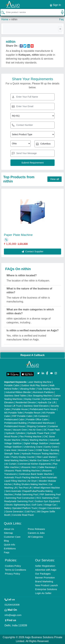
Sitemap (8, 533)
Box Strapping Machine (40, 396)
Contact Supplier (32, 251)
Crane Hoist (10, 450)
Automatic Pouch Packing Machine (22, 477)
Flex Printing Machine (31, 437)
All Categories (35, 537)
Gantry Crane (51, 447)
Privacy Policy (12, 574)
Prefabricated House (15, 426)
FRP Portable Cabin (22, 416)
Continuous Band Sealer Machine (36, 474)
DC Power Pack (52, 430)
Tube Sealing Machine (48, 389)
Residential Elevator (26, 402)
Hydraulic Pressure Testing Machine (40, 454)
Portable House (20, 409)
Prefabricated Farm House (43, 409)
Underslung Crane (33, 447)
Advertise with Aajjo (46, 570)
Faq (61, 19)
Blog (6, 541)
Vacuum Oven (20, 430)
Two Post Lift (25, 488)
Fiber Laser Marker (46, 457)
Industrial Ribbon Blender (18, 392)
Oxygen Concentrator (50, 508)
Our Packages (43, 574)
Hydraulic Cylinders (15, 433)
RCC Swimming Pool (47, 498)
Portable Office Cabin (37, 419)
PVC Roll (55, 460)
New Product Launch (47, 585)
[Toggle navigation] (60, 29)
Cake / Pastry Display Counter (20, 457)
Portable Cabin (12, 385)
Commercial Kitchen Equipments (34, 464)
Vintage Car (50, 505)
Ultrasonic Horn (29, 467)
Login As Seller (43, 593)
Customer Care (12, 537)
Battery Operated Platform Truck (21, 508)
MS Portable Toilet (13, 413)
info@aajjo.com (13, 615)
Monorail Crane (26, 450)
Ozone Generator (14, 512)
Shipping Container (37, 426)
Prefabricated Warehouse (41, 423)
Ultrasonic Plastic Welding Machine (22, 471)
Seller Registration (45, 566)
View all (54, 179)
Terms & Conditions (15, 570)
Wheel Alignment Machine (47, 488)
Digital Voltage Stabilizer (36, 443)
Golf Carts (37, 505)
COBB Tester (42, 450)
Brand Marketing (44, 581)
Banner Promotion (45, 578)
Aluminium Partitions (43, 392)
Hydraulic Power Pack (38, 433)
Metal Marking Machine (16, 460)
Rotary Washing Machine (35, 440)
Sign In (55, 5)
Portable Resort (32, 413)
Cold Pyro (30, 512)
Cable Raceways (47, 467)
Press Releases (36, 529)
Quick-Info (9, 545)
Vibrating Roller (27, 389)
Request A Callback (32, 355)
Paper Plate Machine (18, 235)
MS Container (41, 416)
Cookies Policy (13, 566)
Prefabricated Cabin (14, 419)
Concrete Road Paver (23, 515)
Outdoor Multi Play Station (34, 385)
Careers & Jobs (36, 533)
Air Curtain (11, 464)
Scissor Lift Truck (13, 406)
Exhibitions (10, 548)
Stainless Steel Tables (15, 396)
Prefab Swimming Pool (26, 494)
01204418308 (12, 605)
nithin (14, 19)
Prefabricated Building (15, 423)
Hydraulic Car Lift (47, 402)
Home (5, 19)
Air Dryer (32, 481)
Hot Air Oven (35, 430)
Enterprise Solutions (46, 589)
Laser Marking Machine (40, 382)
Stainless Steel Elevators (36, 406)
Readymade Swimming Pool (19, 501)
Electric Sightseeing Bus (18, 505)
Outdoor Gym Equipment (47, 501)
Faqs (7, 552)
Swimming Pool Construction (20, 498)
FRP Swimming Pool (50, 494)
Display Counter (32, 399)
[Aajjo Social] (38, 373)
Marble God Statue (39, 460)
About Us (9, 529)
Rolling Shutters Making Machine (30, 484)
